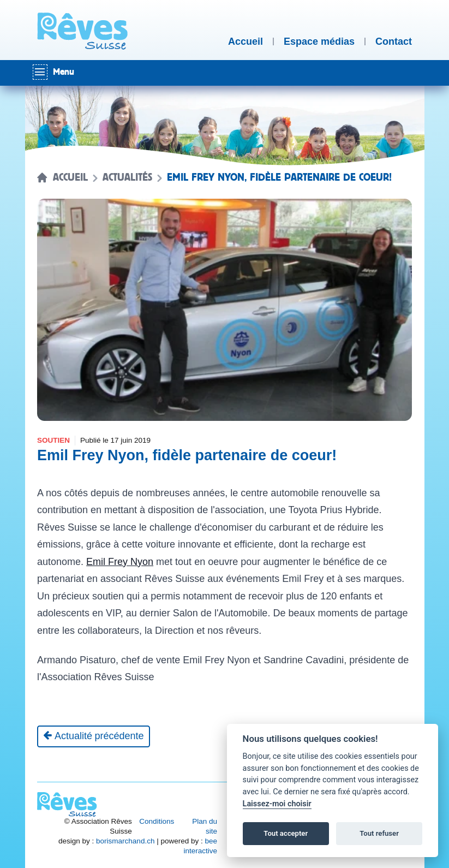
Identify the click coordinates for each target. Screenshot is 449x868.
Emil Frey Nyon (120, 562)
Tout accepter (286, 833)
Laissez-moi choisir (277, 804)
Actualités (127, 177)
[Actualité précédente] (94, 736)
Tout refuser (379, 833)
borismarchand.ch (125, 841)
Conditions (157, 821)
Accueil (70, 177)
